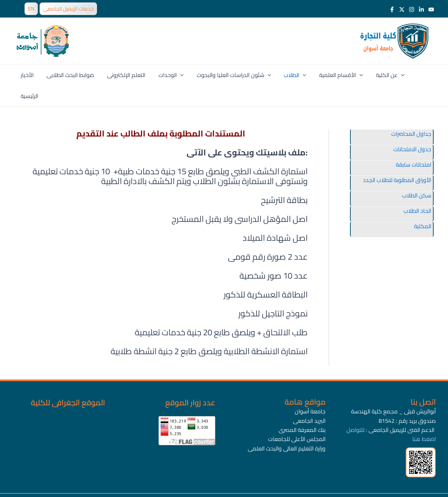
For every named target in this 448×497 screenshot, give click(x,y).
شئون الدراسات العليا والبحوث (230, 75)
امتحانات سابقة (414, 143)
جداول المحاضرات (411, 113)
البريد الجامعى (309, 400)
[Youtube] (431, 9)
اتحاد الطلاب (417, 190)
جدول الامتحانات (412, 128)
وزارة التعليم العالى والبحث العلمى (287, 427)
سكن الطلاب (417, 174)
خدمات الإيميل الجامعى (68, 9)
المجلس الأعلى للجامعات (297, 418)
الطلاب (289, 75)
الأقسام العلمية (334, 75)
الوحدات (169, 75)
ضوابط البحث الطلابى (72, 75)
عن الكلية (381, 75)
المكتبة (423, 205)
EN (31, 9)
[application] (178, 75)
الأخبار (31, 75)
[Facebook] (392, 9)
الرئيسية (415, 75)
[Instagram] (412, 9)
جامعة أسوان (310, 390)
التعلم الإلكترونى (126, 75)
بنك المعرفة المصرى (302, 409)
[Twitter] (402, 9)
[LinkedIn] (421, 9)
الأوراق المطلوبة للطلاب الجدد (397, 159)
